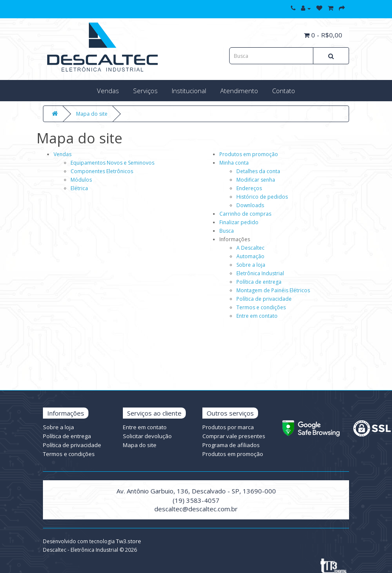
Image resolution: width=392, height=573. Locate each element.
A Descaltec (250, 248)
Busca (227, 231)
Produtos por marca (228, 427)
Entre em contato (257, 316)
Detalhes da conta (258, 171)
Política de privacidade (264, 299)
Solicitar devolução (147, 436)
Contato (284, 91)
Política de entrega (259, 282)
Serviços (145, 91)
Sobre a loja (251, 265)
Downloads (250, 205)
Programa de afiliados (231, 445)
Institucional (189, 91)
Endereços (249, 188)
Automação (250, 256)
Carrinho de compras (245, 214)
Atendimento (239, 91)
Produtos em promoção (249, 154)
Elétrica (79, 188)
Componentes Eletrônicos (102, 171)
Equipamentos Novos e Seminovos (112, 163)
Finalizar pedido (239, 222)
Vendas (108, 91)
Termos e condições (261, 307)
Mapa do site (92, 114)
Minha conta (234, 163)
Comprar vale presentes (234, 436)
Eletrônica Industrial (260, 273)
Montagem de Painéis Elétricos (273, 290)
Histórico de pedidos (262, 197)
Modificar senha (256, 180)
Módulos (81, 180)
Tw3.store (129, 541)
